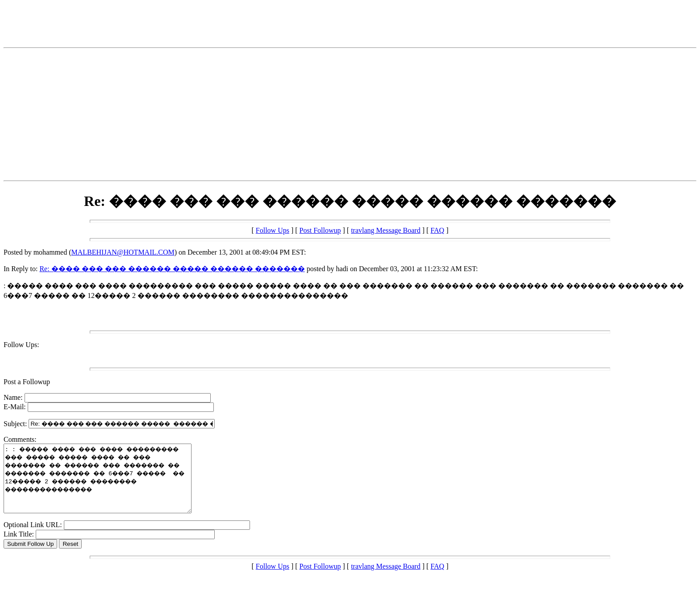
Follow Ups (273, 230)
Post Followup (320, 230)
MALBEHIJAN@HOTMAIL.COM (123, 252)
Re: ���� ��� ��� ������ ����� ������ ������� (172, 269)
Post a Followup (27, 382)
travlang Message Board (386, 230)
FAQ (437, 230)
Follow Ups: (21, 345)
